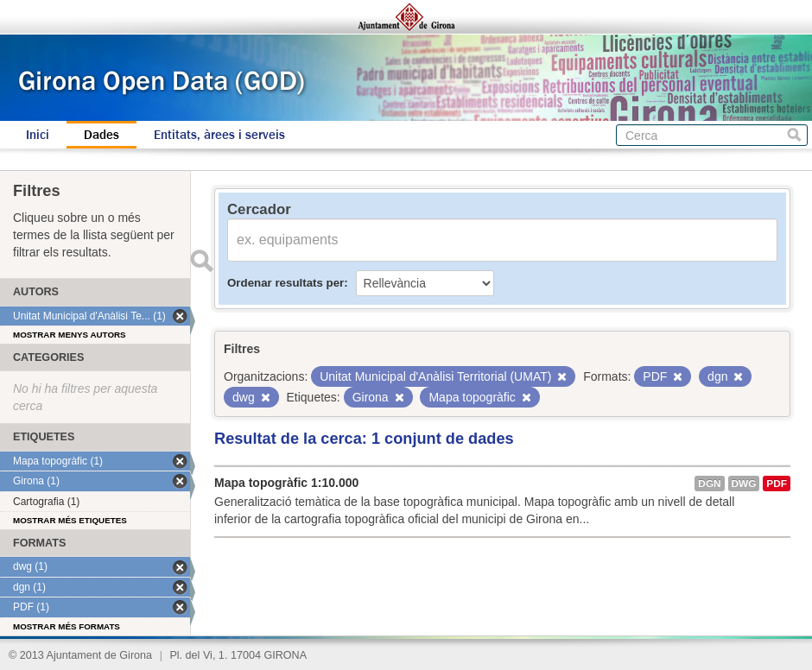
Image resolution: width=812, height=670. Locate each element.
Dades (101, 135)
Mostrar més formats (67, 626)
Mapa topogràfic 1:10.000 (286, 483)
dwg (744, 484)
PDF (777, 484)
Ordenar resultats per (285, 283)
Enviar (201, 261)
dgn (709, 484)
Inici (38, 135)
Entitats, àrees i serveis (219, 135)
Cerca (794, 135)
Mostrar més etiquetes (70, 520)
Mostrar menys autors (70, 335)
